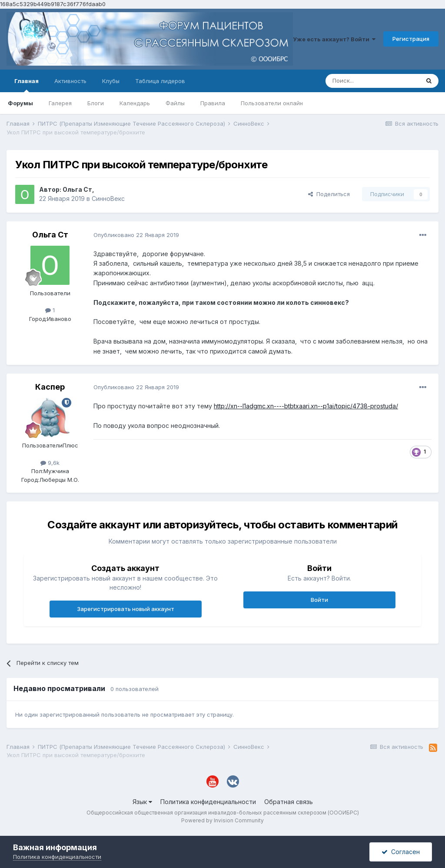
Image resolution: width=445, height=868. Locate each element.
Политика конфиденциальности (208, 802)
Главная (27, 85)
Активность (70, 81)
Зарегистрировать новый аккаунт (126, 609)
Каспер (50, 387)
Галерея (60, 103)
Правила (213, 103)
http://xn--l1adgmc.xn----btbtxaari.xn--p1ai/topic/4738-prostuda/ (306, 406)
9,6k (50, 463)
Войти (319, 600)
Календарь (135, 103)
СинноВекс (108, 199)
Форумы (20, 103)
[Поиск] (372, 81)
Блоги (96, 103)
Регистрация (411, 39)
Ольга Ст (77, 189)
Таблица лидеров (160, 81)
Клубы (111, 81)
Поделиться (329, 194)
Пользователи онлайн (272, 103)
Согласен (401, 852)
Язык (142, 802)
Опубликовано (136, 235)
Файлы (175, 103)
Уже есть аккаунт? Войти (334, 39)
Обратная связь (289, 802)
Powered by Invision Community (222, 820)
